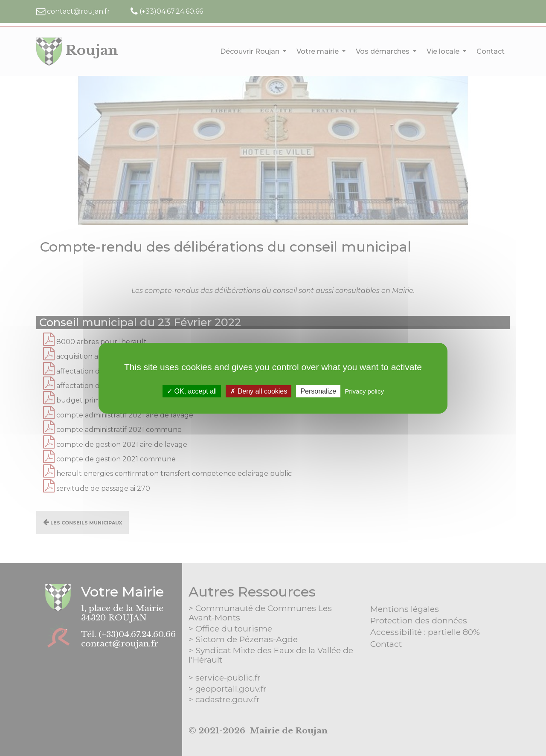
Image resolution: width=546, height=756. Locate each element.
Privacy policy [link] (364, 391)
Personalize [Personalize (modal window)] (318, 391)
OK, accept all (192, 391)
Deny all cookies (258, 391)
